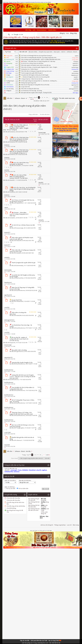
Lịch (34, 30)
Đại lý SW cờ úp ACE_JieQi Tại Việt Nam (19, 163)
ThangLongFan (20, 428)
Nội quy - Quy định (44, 517)
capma (77, 56)
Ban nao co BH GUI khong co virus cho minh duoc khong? (22, 426)
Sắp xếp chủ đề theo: (25, 480)
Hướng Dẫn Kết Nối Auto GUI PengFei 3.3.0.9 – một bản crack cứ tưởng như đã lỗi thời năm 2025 (22, 377)
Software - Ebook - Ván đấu (23, 98)
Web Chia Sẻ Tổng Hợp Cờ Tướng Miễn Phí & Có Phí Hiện (35, 85)
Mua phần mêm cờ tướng (19, 350)
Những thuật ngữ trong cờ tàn (29, 83)
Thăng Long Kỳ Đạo (60, 525)
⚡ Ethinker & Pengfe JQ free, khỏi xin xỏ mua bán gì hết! (35, 77)
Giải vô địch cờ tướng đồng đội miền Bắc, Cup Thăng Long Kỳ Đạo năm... (39, 57)
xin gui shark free (25, 87)
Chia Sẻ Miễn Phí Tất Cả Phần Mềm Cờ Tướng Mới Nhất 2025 (22, 388)
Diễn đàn (10, 98)
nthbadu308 (20, 301)
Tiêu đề (7, 119)
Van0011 (76, 77)
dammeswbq (75, 73)
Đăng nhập (74, 33)
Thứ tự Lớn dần (10, 488)
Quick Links (52, 30)
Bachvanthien (20, 278)
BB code (44, 499)
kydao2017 (75, 63)
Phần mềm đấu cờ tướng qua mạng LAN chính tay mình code (36, 71)
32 (41, 201)
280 (40, 239)
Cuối (32, 99)
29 (11, 242)
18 (41, 326)
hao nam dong (10, 89)
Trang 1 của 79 (33, 97)
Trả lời (35, 119)
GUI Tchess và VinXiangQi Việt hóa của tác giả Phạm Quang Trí (37, 55)
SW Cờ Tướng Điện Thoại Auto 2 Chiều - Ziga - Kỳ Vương (22, 401)
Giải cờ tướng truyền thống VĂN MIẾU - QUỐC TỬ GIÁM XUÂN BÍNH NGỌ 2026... (41, 59)
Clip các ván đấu (25, 641)
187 (40, 339)
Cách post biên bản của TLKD (39, 641)
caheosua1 (19, 440)
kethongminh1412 (74, 89)
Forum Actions (41, 30)
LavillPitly (76, 79)
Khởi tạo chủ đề (15, 119)
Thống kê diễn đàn (10, 48)
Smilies (43, 502)
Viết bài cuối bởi (43, 119)
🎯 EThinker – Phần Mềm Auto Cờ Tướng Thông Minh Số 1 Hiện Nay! (38, 61)
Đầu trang (76, 525)
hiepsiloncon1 (75, 75)
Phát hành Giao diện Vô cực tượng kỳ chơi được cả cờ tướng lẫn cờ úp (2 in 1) (19, 139)
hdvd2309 (19, 241)
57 (35, 131)
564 (40, 126)
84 (41, 164)
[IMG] (43, 505)
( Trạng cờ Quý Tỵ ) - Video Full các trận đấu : (32, 79)
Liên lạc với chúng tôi (47, 525)
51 (47, 97)
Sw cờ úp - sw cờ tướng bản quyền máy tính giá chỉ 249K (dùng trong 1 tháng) (23, 189)
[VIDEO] (43, 509)
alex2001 (19, 166)
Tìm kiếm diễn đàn (44, 114)
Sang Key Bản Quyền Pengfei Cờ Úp (22, 362)
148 (40, 214)
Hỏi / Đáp (28, 30)
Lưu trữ (69, 525)
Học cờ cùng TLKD (55, 641)
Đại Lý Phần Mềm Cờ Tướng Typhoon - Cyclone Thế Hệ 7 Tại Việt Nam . (19, 177)
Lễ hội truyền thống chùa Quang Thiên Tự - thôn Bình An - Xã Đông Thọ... (39, 81)
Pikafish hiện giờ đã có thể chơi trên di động (22, 438)
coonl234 (76, 87)
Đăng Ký (62, 33)
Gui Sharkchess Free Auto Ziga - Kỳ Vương (32, 91)
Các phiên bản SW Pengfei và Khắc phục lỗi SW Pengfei (35, 75)
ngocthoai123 (75, 85)
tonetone (12, 132)
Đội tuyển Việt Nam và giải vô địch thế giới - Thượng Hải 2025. (37, 92)
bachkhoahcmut (21, 290)
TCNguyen (9, 91)
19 (35, 342)
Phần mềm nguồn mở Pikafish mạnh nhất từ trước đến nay (36, 65)
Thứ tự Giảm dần (23, 488)
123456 (8, 83)
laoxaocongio (75, 67)
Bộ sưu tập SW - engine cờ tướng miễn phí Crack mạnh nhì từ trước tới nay (19, 339)
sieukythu (76, 62)
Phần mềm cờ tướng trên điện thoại (30, 89)
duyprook (13, 343)
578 (40, 176)
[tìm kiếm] (20, 35)
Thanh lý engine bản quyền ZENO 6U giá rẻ (32, 73)
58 (35, 180)
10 (41, 301)
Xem (35, 121)
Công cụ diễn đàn (33, 114)
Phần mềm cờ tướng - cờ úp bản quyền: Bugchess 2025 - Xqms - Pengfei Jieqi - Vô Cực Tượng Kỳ (16, 127)
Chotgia (8, 75)
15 (35, 217)
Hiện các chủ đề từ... (11, 480)
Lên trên (47, 458)
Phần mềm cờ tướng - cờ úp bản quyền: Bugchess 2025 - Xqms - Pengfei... (39, 67)
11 (45, 97)
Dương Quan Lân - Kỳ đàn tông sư (30, 69)
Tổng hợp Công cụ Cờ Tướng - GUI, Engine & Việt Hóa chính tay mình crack (21, 413)
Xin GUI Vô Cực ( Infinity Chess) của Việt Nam (32, 63)
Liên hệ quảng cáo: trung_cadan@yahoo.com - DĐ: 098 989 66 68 (41, 643)
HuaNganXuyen (10, 81)
